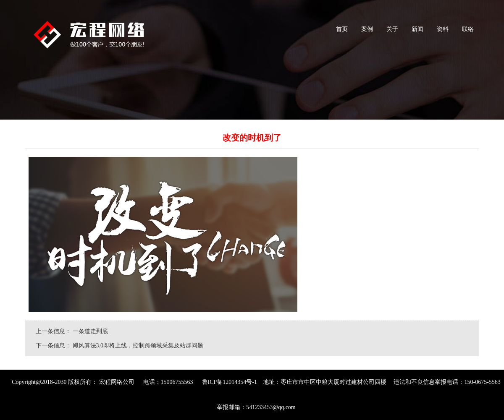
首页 (341, 33)
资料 (442, 33)
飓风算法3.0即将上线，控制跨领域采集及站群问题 (138, 346)
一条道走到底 (91, 331)
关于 (391, 33)
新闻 (416, 33)
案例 (366, 33)
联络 (467, 33)
